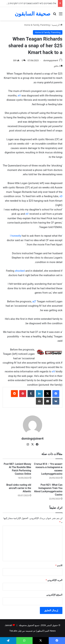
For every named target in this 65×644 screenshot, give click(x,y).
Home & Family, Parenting (37, 25)
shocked (20, 271)
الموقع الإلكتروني (54, 595)
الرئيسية (57, 25)
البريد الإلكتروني (54, 580)
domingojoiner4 (51, 61)
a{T (34, 301)
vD (61, 196)
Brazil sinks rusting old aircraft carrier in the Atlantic (19, 488)
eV (19, 96)
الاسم (59, 565)
